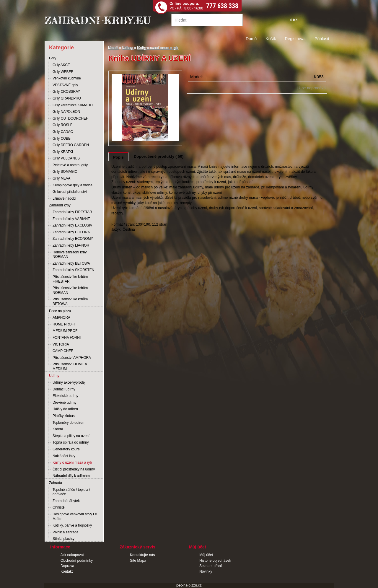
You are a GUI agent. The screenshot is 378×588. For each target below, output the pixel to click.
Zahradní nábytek (66, 501)
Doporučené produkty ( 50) (159, 156)
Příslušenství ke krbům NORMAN (70, 290)
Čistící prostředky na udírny (74, 469)
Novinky (206, 571)
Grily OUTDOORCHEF (70, 118)
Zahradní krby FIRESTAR (72, 212)
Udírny (54, 376)
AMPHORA (61, 317)
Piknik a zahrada (65, 532)
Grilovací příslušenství (70, 192)
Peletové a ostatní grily (70, 165)
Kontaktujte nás (142, 555)
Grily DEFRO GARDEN (71, 145)
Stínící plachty (63, 539)
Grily (53, 58)
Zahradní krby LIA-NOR (71, 245)
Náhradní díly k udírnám (71, 476)
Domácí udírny (64, 389)
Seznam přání (211, 566)
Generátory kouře (66, 449)
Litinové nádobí (64, 198)
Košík (271, 39)
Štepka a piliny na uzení (71, 436)
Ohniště (59, 507)
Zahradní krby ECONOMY (73, 239)
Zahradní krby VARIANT (71, 219)
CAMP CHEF (63, 351)
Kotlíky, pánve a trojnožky (72, 525)
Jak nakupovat (72, 555)
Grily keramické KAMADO (73, 105)
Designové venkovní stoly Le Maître (75, 517)
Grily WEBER (63, 72)
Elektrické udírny (65, 396)
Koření (58, 429)
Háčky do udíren (65, 409)
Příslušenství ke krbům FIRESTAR (70, 279)
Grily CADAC (63, 132)
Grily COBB (62, 139)
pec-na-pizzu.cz (189, 585)
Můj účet (206, 555)
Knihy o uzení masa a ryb (72, 462)
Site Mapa (138, 561)
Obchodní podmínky (77, 561)
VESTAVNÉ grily (65, 85)
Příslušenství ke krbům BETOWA (70, 302)
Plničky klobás (64, 416)
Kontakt (67, 571)
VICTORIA (61, 344)
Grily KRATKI (63, 152)
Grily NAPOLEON (66, 112)
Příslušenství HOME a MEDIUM (70, 367)
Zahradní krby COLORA (71, 232)
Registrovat (295, 39)
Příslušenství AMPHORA (72, 358)
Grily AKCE (61, 65)
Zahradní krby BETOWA (71, 263)
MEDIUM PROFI (65, 331)
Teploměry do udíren (69, 423)
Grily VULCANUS (66, 158)
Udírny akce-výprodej (69, 382)
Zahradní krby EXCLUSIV (72, 225)
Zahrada (56, 483)
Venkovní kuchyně (67, 78)
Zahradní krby (60, 205)
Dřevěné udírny (65, 403)
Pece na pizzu (60, 311)
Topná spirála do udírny (71, 442)
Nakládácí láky (64, 456)
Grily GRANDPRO (67, 98)
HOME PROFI (64, 324)
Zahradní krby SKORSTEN (73, 270)
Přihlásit (322, 39)
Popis (118, 157)
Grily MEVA (61, 178)
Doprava (67, 566)
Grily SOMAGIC (65, 172)
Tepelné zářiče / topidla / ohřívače (71, 492)
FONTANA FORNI (67, 338)
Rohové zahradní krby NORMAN (70, 255)
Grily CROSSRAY (66, 92)
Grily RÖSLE (63, 125)
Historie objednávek (215, 561)
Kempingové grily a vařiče (72, 185)
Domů (251, 39)
